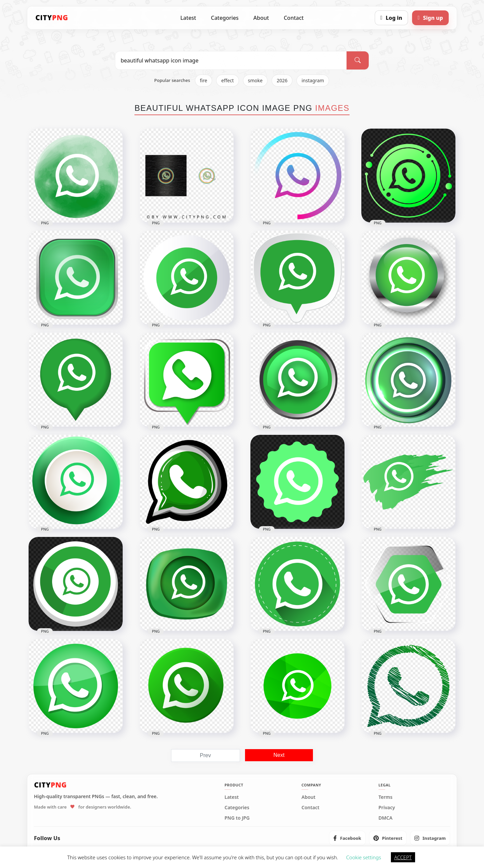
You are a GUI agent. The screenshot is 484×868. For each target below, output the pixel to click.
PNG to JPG (237, 818)
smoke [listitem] (255, 80)
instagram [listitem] (313, 80)
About (261, 18)
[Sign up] (430, 18)
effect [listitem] (227, 80)
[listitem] (347, 838)
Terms (386, 797)
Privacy (387, 808)
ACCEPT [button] (403, 857)
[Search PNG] (231, 60)
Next (279, 755)
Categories (225, 18)
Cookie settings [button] (364, 857)
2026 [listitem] (282, 80)
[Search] (358, 60)
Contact (294, 18)
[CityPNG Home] (52, 18)
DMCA (386, 818)
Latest (188, 18)
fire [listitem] (204, 80)
